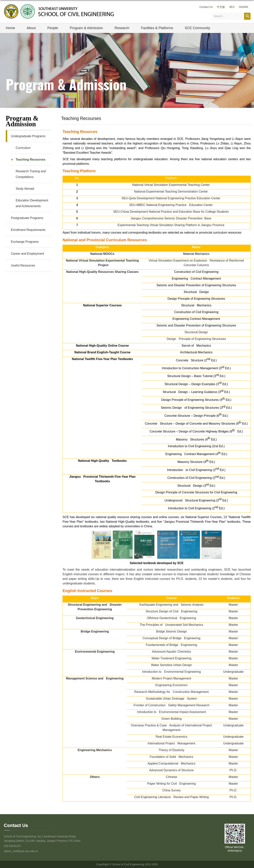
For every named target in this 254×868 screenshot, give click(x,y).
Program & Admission (86, 28)
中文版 (221, 7)
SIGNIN (243, 7)
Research (122, 28)
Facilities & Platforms (157, 28)
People (53, 28)
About (31, 28)
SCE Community (197, 28)
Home (11, 28)
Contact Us (206, 7)
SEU (232, 7)
